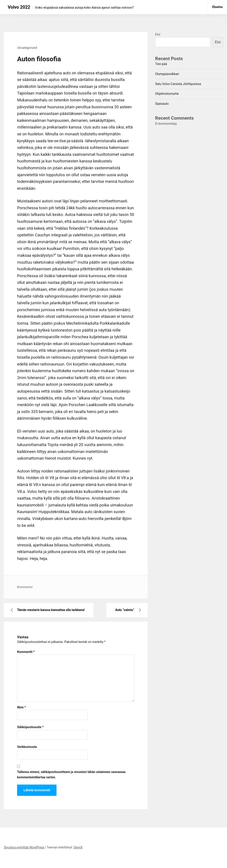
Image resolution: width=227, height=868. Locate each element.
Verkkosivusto (27, 747)
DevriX (78, 847)
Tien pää (161, 64)
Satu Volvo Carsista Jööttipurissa (178, 84)
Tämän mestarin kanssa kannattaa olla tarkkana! (51, 610)
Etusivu (217, 7)
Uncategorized (27, 48)
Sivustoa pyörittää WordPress (24, 847)
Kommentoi (25, 587)
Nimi (21, 707)
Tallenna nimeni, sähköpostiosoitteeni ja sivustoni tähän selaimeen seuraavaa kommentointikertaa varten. (71, 775)
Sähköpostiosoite (30, 727)
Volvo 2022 (19, 7)
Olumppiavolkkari (167, 74)
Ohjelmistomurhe (167, 94)
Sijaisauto (162, 104)
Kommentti (26, 652)
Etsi (158, 34)
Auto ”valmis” (125, 610)
